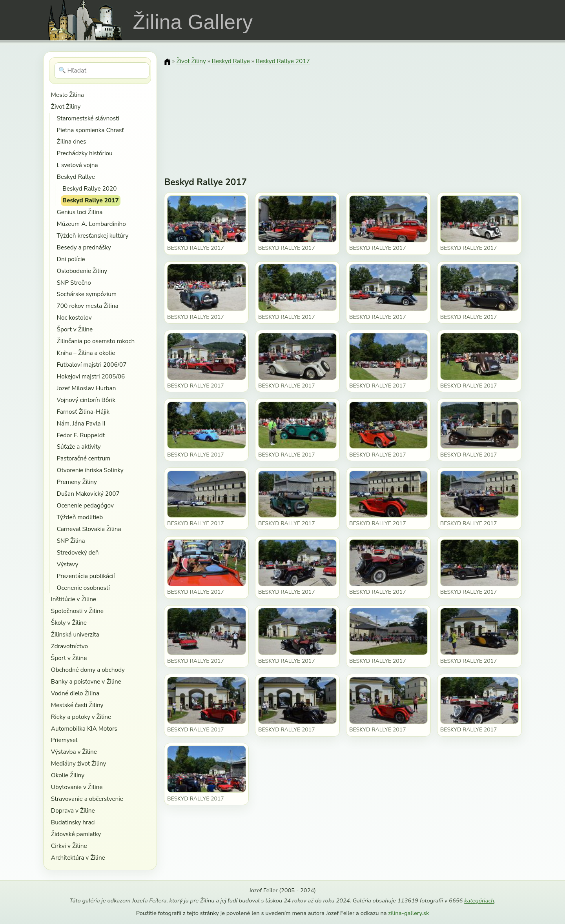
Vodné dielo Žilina (75, 693)
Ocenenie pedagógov (85, 505)
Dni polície (71, 259)
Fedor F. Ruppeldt (81, 435)
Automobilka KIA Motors (84, 728)
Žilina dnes (72, 141)
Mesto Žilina (67, 95)
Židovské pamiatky (76, 834)
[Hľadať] (102, 71)
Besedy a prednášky (84, 247)
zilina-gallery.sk (408, 913)
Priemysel (64, 740)
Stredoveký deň (78, 552)
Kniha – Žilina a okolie (86, 353)
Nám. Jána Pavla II (81, 423)
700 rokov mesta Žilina (88, 306)
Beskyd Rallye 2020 (89, 188)
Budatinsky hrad (73, 822)
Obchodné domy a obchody (88, 670)
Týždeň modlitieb (80, 517)
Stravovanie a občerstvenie (87, 799)
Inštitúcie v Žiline (74, 599)
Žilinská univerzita (75, 634)
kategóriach (479, 900)
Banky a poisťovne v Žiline (86, 681)
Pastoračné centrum (84, 458)
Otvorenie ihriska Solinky (90, 470)
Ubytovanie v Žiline (77, 787)
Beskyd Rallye (76, 177)
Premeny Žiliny (77, 482)
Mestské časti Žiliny (77, 705)
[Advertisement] (343, 116)
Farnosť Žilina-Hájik (83, 412)
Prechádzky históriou (85, 153)
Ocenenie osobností (83, 588)
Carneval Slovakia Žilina (89, 529)
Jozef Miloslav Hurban (87, 388)
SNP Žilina (71, 541)
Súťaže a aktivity (79, 447)
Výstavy (68, 564)
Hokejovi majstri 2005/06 (91, 376)
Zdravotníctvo (69, 646)
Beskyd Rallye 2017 (90, 200)
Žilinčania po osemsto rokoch (96, 341)
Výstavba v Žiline (74, 752)
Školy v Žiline (69, 623)
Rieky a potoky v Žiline (81, 717)
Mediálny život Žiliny (79, 763)
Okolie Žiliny (68, 775)
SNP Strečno (74, 283)
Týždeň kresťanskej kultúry (93, 236)
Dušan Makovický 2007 (88, 494)
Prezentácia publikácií (86, 576)
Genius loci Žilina (80, 212)
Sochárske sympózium (87, 294)
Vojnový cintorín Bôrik (86, 400)
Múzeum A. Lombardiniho (91, 224)
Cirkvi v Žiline (69, 846)
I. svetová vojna (77, 165)
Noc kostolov (74, 317)
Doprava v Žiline (73, 810)
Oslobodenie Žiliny (82, 271)
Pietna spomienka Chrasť (90, 130)
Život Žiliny (66, 106)
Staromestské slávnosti (88, 118)
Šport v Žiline (75, 329)
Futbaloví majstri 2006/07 (92, 365)
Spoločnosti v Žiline (77, 611)
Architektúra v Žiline (78, 858)
